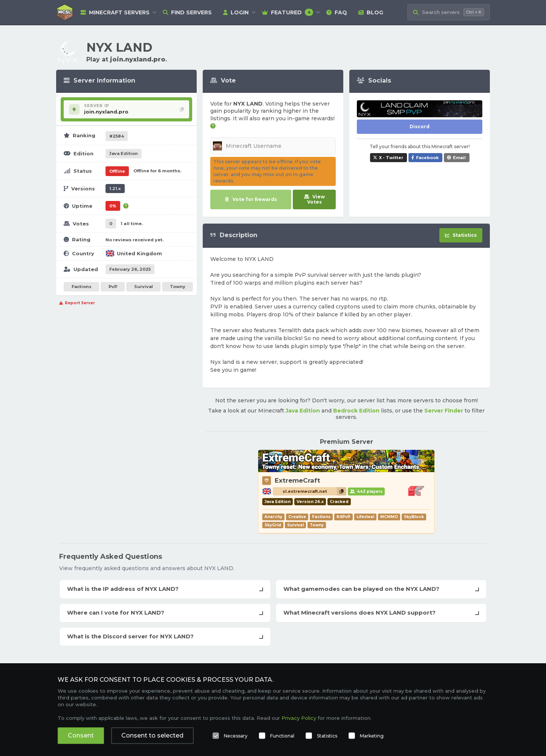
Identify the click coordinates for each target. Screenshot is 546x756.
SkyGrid (273, 525)
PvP (113, 287)
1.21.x (115, 189)
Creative (297, 517)
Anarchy (273, 517)
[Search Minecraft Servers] (449, 12)
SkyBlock (414, 517)
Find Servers (187, 12)
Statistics (327, 736)
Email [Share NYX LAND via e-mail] (459, 158)
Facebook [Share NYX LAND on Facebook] (427, 158)
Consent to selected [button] (152, 735)
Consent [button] (81, 735)
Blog (371, 12)
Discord (420, 127)
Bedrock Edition (356, 411)
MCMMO (389, 517)
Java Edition (303, 411)
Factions (82, 287)
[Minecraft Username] (273, 146)
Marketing (372, 736)
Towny (178, 287)
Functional (282, 736)
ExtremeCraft (297, 480)
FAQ (337, 12)
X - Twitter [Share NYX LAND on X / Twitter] (391, 158)
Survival (144, 287)
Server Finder (444, 411)
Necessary (236, 736)
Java (124, 153)
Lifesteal (365, 517)
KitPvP (343, 517)
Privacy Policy (299, 718)
